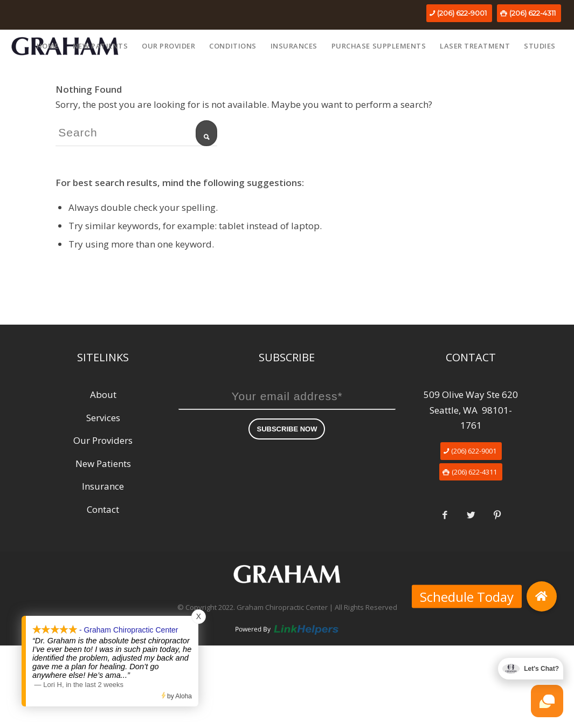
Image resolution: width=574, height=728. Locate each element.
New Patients (103, 463)
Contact (103, 509)
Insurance (103, 486)
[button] (542, 596)
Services (103, 418)
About (103, 394)
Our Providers (103, 440)
